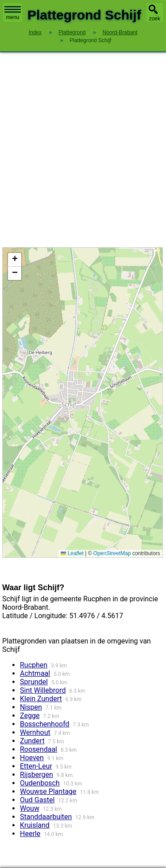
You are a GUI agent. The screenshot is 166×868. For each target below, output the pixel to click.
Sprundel (34, 682)
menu (13, 13)
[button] (15, 260)
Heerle (30, 834)
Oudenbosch (40, 783)
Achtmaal (35, 673)
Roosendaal (39, 749)
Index (35, 32)
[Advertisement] (83, 150)
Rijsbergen (37, 775)
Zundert (32, 741)
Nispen (31, 707)
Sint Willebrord (43, 690)
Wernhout (35, 732)
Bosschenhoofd (45, 724)
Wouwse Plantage (48, 791)
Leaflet (72, 553)
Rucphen (34, 665)
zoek (155, 19)
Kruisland (35, 825)
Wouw (30, 808)
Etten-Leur (36, 766)
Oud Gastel (37, 800)
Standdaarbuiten (46, 817)
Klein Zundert (41, 699)
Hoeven (32, 758)
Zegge (30, 716)
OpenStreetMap (112, 553)
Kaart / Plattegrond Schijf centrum (81, 402)
